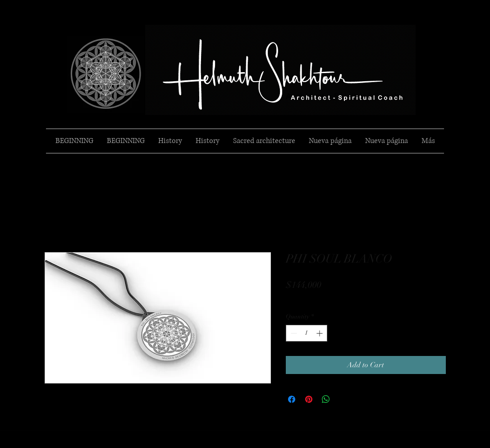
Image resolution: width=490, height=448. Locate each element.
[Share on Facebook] (292, 399)
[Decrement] (293, 333)
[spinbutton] (307, 333)
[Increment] (320, 333)
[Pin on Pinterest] (309, 399)
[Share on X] (343, 399)
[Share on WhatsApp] (326, 399)
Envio (294, 298)
